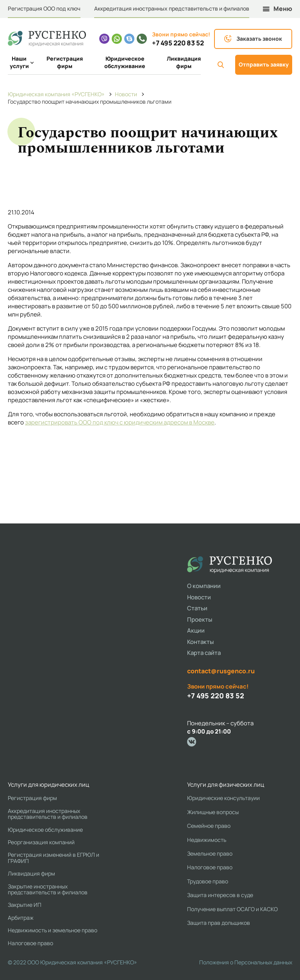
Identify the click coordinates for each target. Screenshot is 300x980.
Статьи (197, 608)
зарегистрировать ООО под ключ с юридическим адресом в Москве (120, 422)
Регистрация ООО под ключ (44, 8)
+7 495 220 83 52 (178, 43)
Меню (278, 9)
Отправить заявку (264, 64)
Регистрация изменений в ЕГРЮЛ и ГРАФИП (54, 858)
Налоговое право (30, 943)
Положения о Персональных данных (246, 962)
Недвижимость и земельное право (53, 930)
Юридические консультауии (223, 798)
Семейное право (209, 826)
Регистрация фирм (65, 62)
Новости (199, 597)
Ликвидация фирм (184, 62)
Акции (196, 630)
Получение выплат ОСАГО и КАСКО (232, 909)
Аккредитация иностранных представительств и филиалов (172, 8)
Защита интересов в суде (220, 895)
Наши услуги (20, 62)
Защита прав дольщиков (219, 923)
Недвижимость (207, 840)
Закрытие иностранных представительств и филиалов (48, 889)
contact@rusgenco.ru (221, 671)
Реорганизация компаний (41, 842)
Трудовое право (208, 881)
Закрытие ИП (25, 905)
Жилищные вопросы (213, 812)
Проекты (200, 619)
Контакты (200, 642)
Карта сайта (204, 653)
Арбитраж (21, 918)
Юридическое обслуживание (125, 62)
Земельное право (210, 853)
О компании (204, 586)
